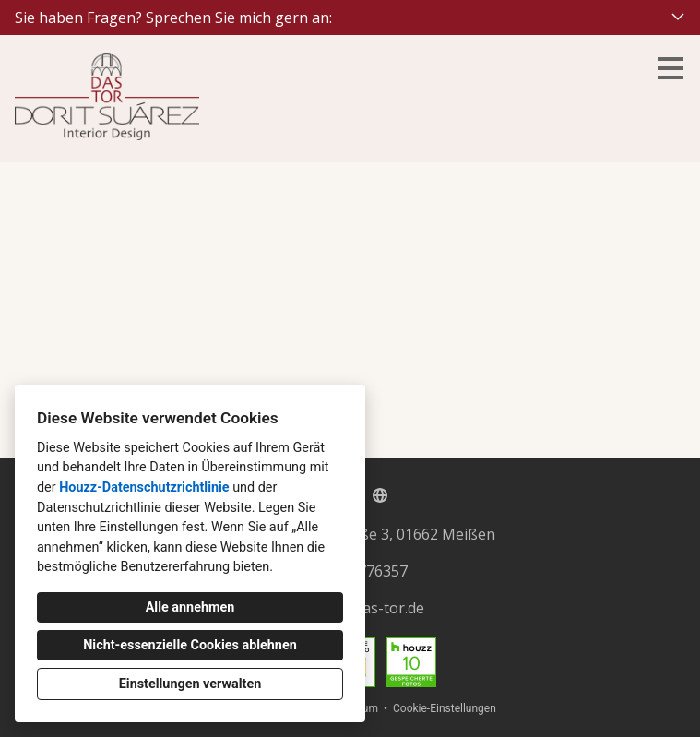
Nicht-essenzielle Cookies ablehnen (190, 645)
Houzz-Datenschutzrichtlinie (144, 487)
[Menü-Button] (670, 68)
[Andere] (380, 495)
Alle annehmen (190, 607)
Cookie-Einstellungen (445, 708)
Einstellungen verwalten (190, 684)
